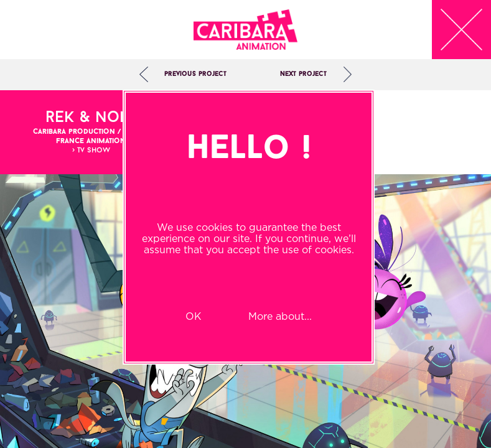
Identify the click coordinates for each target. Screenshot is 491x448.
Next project (303, 74)
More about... (280, 316)
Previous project (195, 74)
